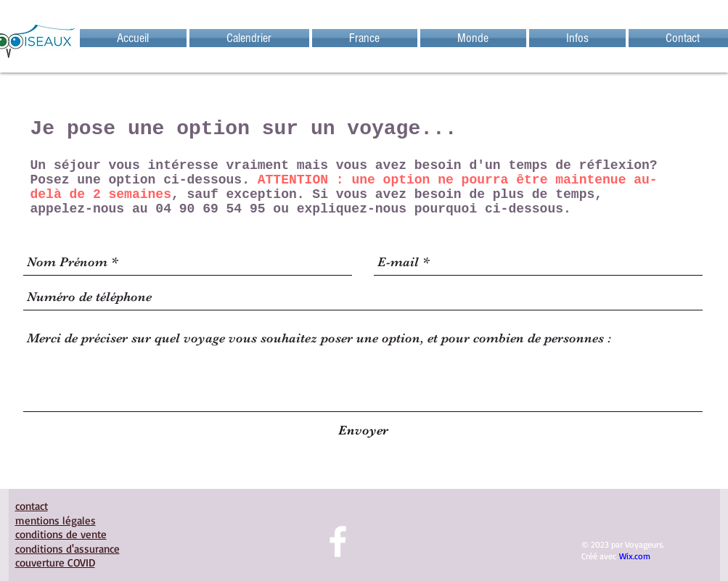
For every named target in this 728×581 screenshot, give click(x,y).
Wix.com (635, 556)
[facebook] (338, 541)
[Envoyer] (363, 430)
